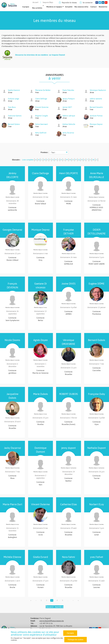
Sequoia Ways (48, 2)
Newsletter (103, 7)
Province (44, 152)
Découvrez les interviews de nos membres (31, 55)
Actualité (69, 7)
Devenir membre (54, 607)
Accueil (35, 2)
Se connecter (88, 3)
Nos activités (37, 8)
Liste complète (28, 160)
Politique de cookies (76, 640)
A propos (26, 7)
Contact (94, 7)
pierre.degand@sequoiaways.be (52, 621)
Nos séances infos (81, 7)
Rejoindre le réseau (69, 3)
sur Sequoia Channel (57, 55)
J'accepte (70, 633)
